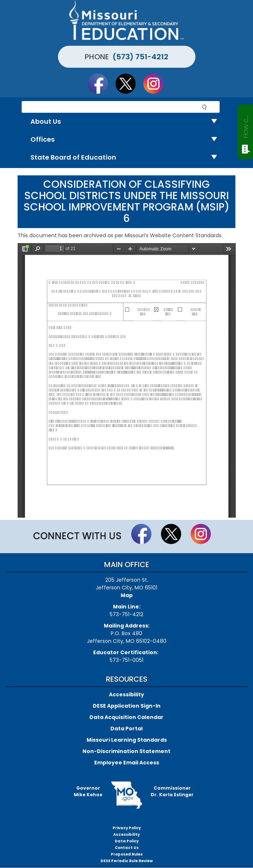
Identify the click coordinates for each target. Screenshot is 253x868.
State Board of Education (127, 158)
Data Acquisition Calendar (126, 717)
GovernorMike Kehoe (88, 791)
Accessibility (126, 694)
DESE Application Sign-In (127, 706)
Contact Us (127, 848)
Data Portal (126, 729)
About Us (127, 122)
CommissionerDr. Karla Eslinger (172, 791)
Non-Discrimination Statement (126, 751)
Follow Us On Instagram (157, 83)
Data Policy (127, 841)
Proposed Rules (127, 854)
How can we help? (245, 125)
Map (127, 595)
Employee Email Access (127, 763)
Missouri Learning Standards (127, 740)
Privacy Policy (127, 828)
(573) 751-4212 (140, 57)
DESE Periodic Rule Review (127, 861)
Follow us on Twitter (129, 83)
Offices (127, 140)
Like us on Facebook (101, 83)
